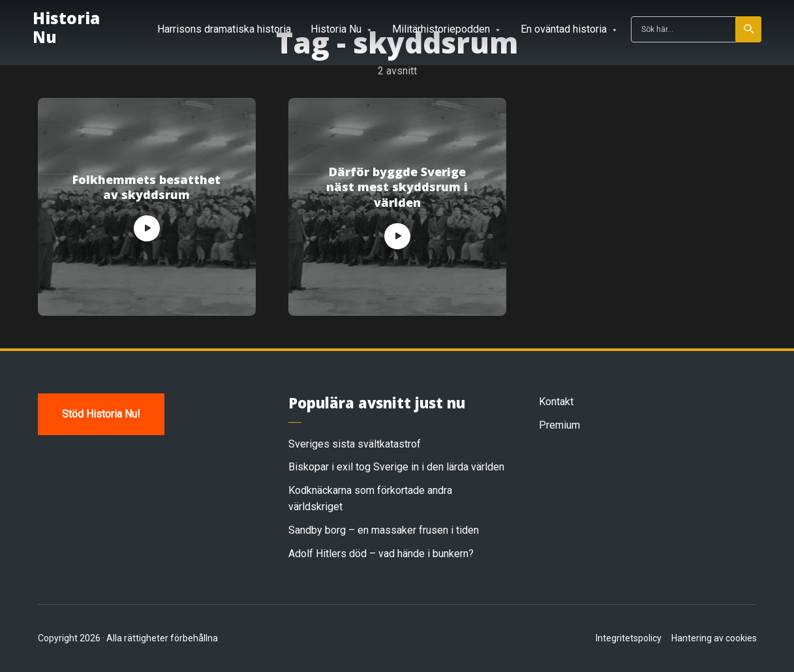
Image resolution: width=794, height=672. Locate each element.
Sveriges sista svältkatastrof (355, 444)
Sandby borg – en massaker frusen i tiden (384, 530)
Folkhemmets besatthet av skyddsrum (146, 187)
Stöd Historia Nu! (101, 414)
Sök (749, 29)
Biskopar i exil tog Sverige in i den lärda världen (396, 467)
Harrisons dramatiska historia (224, 29)
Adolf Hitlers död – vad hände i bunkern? (381, 554)
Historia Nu (66, 27)
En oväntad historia (564, 29)
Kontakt (556, 402)
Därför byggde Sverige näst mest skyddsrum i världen (397, 187)
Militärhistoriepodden (441, 29)
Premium (559, 425)
